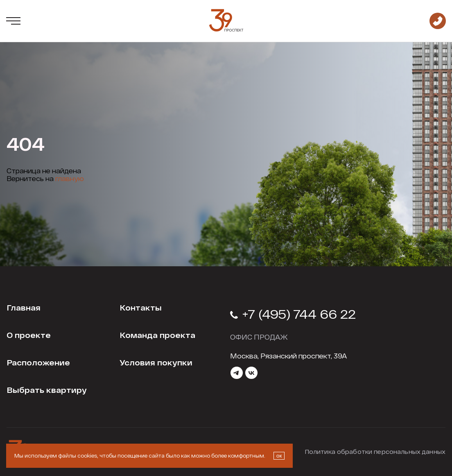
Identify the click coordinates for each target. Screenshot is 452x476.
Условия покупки (156, 363)
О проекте (29, 335)
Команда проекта (157, 335)
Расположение (38, 363)
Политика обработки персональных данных (375, 452)
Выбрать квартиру (47, 390)
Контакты (141, 308)
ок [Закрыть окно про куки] (279, 456)
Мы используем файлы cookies (56, 456)
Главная (24, 308)
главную (70, 178)
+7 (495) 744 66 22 (293, 314)
